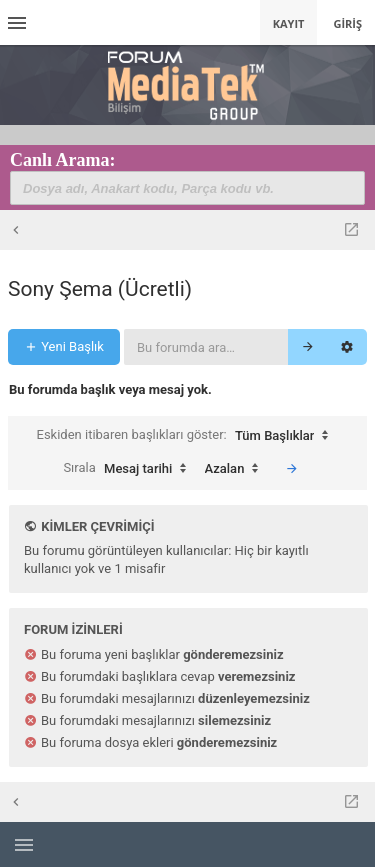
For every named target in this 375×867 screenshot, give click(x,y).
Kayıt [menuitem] (289, 23)
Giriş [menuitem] (347, 23)
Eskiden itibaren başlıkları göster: (188, 436)
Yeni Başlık (64, 346)
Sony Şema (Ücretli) (100, 289)
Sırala (129, 469)
